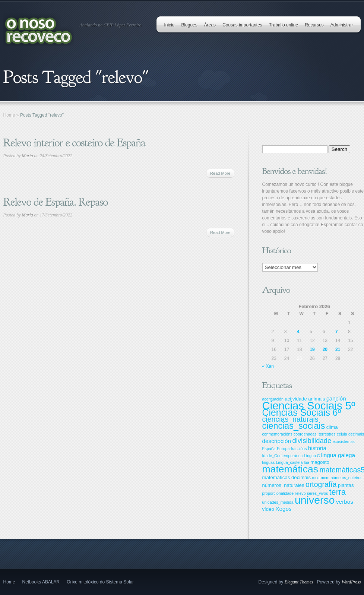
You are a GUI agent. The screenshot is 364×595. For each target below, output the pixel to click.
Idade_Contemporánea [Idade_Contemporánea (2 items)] (283, 456)
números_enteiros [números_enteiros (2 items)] (346, 478)
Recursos (314, 25)
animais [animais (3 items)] (317, 399)
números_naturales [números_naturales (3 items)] (283, 485)
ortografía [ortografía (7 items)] (321, 484)
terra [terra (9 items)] (338, 492)
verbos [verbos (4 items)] (345, 502)
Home (9, 115)
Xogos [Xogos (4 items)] (283, 509)
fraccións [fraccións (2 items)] (299, 449)
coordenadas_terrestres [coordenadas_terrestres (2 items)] (315, 434)
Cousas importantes (242, 25)
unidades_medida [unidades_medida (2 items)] (278, 502)
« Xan (268, 366)
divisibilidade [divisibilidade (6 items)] (312, 441)
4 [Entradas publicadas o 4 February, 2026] (298, 332)
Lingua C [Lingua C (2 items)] (312, 456)
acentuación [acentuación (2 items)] (273, 399)
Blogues (189, 25)
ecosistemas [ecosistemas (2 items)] (344, 441)
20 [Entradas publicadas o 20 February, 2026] (325, 349)
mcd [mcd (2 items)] (316, 478)
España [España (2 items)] (269, 449)
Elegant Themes (299, 582)
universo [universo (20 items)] (315, 500)
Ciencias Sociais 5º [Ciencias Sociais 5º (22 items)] (309, 406)
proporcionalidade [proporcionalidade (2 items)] (278, 493)
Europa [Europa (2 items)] (283, 449)
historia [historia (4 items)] (317, 448)
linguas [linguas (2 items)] (269, 462)
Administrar (342, 25)
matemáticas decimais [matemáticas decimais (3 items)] (287, 477)
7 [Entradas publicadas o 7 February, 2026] (337, 332)
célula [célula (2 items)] (342, 434)
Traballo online (284, 25)
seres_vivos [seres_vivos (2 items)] (317, 493)
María (28, 156)
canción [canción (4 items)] (336, 398)
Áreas (210, 25)
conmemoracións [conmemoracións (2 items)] (277, 434)
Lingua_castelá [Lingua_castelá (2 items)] (289, 462)
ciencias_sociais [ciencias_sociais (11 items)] (294, 426)
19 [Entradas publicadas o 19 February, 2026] (312, 349)
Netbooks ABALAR (41, 582)
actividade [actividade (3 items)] (296, 399)
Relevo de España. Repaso (56, 202)
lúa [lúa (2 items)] (307, 462)
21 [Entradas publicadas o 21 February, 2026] (338, 349)
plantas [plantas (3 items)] (346, 485)
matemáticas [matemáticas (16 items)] (290, 469)
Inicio (169, 25)
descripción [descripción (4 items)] (277, 441)
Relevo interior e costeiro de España (74, 143)
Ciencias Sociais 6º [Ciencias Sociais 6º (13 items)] (302, 412)
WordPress (351, 582)
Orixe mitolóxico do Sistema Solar (100, 582)
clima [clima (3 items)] (332, 427)
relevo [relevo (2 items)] (300, 493)
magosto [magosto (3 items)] (320, 462)
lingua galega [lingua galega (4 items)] (338, 455)
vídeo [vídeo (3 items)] (268, 509)
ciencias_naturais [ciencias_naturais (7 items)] (290, 419)
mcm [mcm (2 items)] (325, 478)
